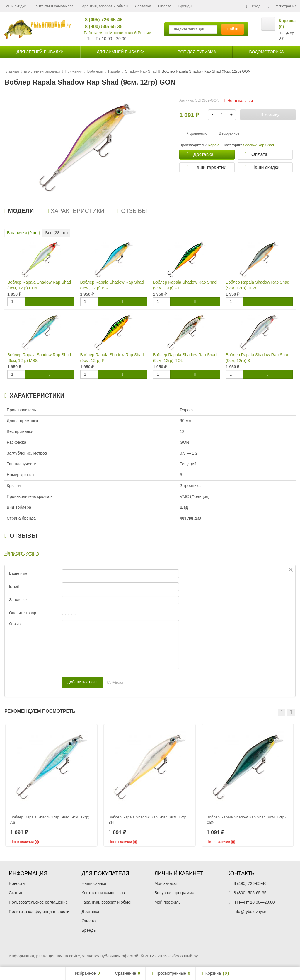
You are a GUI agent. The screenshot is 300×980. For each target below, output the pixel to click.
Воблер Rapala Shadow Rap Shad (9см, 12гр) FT (185, 285)
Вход (253, 6)
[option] (51, 785)
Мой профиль (167, 902)
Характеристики (76, 211)
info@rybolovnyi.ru (251, 912)
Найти (233, 29)
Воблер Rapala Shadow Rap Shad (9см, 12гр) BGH (112, 285)
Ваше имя (18, 573)
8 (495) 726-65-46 (101, 20)
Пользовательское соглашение (38, 902)
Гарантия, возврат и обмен (104, 6)
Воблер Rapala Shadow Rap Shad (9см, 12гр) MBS (39, 358)
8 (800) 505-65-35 (101, 26)
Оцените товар (23, 613)
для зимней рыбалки (121, 52)
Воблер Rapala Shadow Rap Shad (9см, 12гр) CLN (39, 285)
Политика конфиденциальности (39, 912)
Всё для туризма (197, 52)
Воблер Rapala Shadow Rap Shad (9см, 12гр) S (258, 358)
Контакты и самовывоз (53, 6)
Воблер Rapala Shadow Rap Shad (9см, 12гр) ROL (185, 358)
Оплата (165, 6)
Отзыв (15, 624)
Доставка (143, 6)
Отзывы (132, 211)
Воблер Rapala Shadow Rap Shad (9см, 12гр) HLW (258, 285)
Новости (17, 883)
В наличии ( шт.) (24, 233)
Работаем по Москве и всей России (117, 33)
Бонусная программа (174, 893)
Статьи (15, 893)
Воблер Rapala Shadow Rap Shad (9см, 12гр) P (112, 358)
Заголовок (18, 600)
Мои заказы (166, 883)
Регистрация (282, 6)
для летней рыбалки (40, 52)
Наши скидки (15, 6)
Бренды (185, 6)
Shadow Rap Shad (259, 145)
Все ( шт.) (57, 233)
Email (14, 586)
